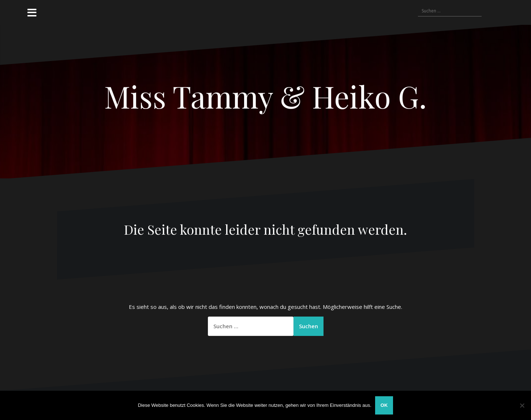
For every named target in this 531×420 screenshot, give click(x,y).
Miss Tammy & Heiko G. (265, 96)
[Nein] (522, 405)
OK (384, 405)
